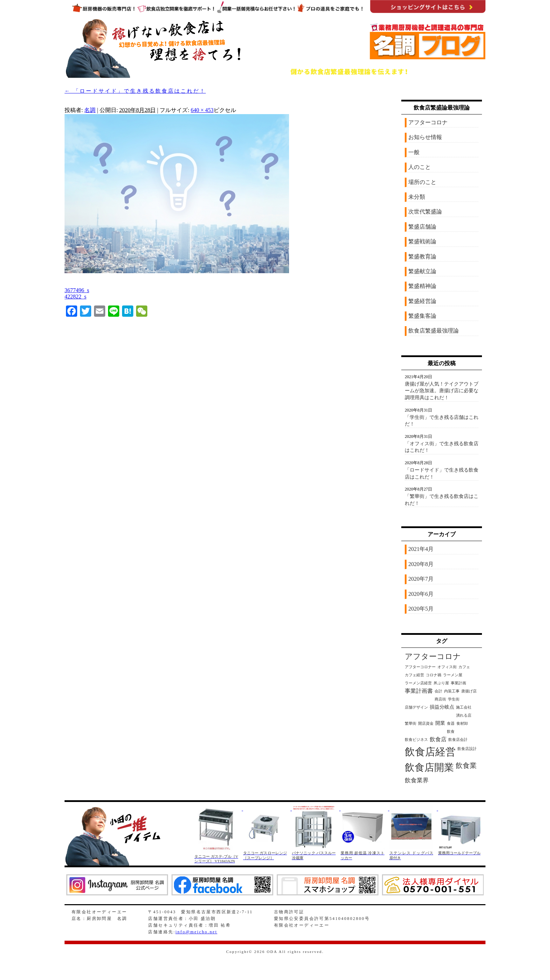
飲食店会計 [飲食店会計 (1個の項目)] (458, 740)
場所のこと (422, 182)
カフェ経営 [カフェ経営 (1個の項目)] (414, 675)
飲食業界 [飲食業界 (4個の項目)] (417, 780)
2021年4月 (421, 549)
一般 (414, 152)
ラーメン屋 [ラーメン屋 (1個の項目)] (453, 675)
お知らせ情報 (425, 137)
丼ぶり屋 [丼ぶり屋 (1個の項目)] (441, 683)
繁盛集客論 (422, 316)
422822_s (75, 297)
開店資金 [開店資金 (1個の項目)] (426, 724)
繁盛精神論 (422, 286)
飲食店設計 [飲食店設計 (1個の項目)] (467, 749)
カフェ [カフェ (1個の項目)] (464, 667)
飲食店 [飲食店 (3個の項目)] (438, 739)
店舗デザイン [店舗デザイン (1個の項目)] (416, 707)
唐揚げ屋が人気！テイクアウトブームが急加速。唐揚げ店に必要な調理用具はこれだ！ (442, 391)
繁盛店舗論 (422, 227)
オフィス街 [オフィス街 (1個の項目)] (447, 667)
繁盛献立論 (422, 271)
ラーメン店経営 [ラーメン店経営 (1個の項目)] (418, 683)
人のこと (420, 167)
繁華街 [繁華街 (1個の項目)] (411, 724)
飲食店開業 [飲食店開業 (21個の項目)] (429, 767)
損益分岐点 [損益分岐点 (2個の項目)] (442, 707)
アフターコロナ (428, 122)
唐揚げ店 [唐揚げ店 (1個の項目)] (469, 691)
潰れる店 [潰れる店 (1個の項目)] (464, 715)
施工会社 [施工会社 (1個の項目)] (464, 707)
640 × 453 (202, 110)
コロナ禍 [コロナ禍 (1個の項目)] (434, 675)
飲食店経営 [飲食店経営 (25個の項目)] (430, 752)
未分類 (417, 197)
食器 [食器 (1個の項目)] (451, 724)
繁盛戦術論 (422, 241)
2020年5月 (421, 609)
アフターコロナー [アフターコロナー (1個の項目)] (420, 667)
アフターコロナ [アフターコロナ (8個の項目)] (433, 657)
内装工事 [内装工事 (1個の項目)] (452, 691)
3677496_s (77, 290)
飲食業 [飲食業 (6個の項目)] (466, 765)
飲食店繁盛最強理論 (434, 331)
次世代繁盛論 (425, 212)
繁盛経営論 (422, 301)
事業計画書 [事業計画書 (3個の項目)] (419, 691)
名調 (90, 110)
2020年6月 (421, 594)
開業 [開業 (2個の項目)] (440, 723)
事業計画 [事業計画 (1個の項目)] (458, 683)
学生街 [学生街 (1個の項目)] (454, 699)
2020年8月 (421, 564)
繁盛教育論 (422, 256)
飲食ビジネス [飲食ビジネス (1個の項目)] (416, 740)
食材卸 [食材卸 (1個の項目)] (462, 724)
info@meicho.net (196, 932)
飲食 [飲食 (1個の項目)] (451, 732)
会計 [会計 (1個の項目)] (438, 691)
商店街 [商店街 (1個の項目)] (440, 699)
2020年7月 (421, 579)
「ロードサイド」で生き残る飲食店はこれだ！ (135, 91)
